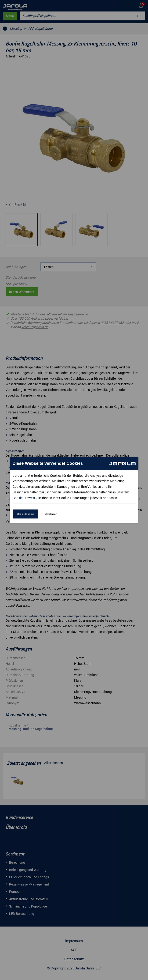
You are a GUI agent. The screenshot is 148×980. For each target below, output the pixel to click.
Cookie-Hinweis (24, 498)
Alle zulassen (25, 514)
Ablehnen (51, 514)
